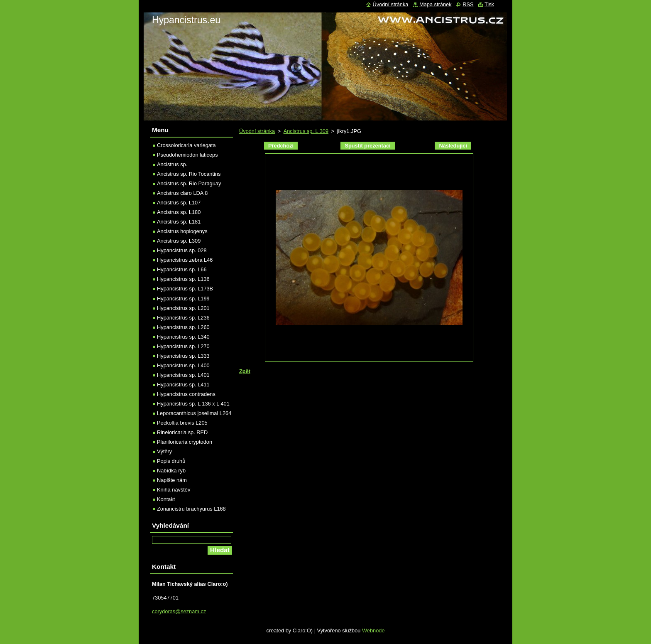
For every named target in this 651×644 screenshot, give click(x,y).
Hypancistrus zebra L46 (185, 260)
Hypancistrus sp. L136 (183, 279)
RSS (468, 4)
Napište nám (172, 480)
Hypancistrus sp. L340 (183, 337)
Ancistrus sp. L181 (179, 222)
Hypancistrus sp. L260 (183, 327)
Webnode (373, 630)
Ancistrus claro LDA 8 (182, 193)
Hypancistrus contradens (186, 394)
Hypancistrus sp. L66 (182, 269)
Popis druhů (171, 461)
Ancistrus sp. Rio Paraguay (189, 183)
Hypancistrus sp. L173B (185, 289)
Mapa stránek (436, 4)
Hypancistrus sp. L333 (183, 356)
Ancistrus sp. (172, 164)
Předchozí (281, 146)
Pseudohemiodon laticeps (187, 155)
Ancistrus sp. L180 (179, 212)
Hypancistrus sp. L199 (183, 299)
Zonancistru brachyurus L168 (191, 509)
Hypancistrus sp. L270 (183, 346)
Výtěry (164, 451)
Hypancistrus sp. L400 (183, 365)
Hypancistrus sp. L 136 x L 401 (193, 404)
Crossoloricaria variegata (186, 145)
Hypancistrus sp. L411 (183, 385)
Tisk (489, 4)
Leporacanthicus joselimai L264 (194, 413)
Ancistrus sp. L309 (179, 241)
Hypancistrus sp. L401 (183, 375)
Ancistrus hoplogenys (182, 231)
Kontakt (166, 499)
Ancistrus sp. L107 (179, 203)
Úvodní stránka (257, 131)
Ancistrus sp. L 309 (306, 131)
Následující (453, 146)
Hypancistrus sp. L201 (183, 308)
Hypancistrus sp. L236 (183, 318)
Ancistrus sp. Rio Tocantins (189, 174)
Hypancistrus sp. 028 (182, 250)
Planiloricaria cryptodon (185, 442)
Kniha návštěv (174, 490)
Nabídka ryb (171, 471)
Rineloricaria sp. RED (182, 432)
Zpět (245, 371)
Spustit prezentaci (367, 146)
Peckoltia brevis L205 (182, 423)
